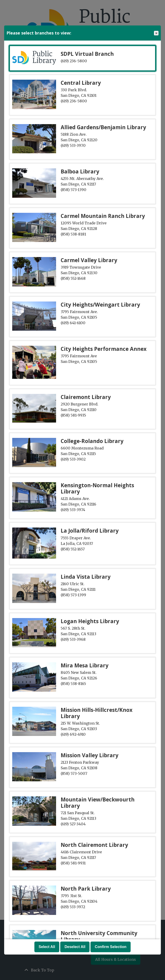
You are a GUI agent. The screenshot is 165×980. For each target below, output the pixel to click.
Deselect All (75, 947)
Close (156, 33)
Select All (47, 947)
